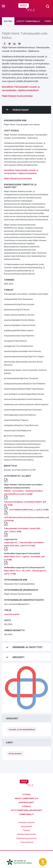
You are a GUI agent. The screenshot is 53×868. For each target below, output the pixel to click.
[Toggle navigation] (3, 6)
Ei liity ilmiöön (15, 753)
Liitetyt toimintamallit (28, 21)
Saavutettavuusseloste (27, 838)
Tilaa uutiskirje (27, 842)
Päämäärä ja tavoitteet (24, 647)
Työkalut (27, 806)
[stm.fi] (43, 862)
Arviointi (15, 657)
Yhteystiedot (27, 826)
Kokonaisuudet (27, 802)
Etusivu (27, 794)
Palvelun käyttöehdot (27, 834)
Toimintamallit (27, 814)
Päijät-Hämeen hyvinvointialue (17, 96)
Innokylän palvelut (27, 822)
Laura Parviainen (12, 614)
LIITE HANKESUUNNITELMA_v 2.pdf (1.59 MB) (29, 510)
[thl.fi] (21, 862)
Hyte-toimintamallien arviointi (27, 810)
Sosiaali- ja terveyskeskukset (22, 729)
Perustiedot (18, 110)
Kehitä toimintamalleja (27, 798)
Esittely (8, 21)
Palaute (27, 830)
